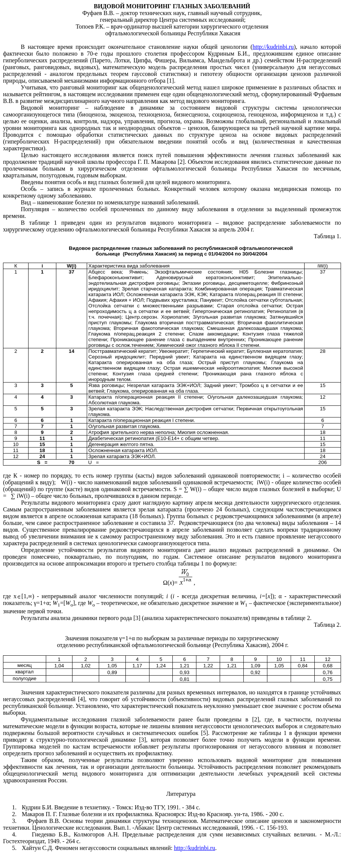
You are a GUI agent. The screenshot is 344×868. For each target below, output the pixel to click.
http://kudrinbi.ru (273, 47)
